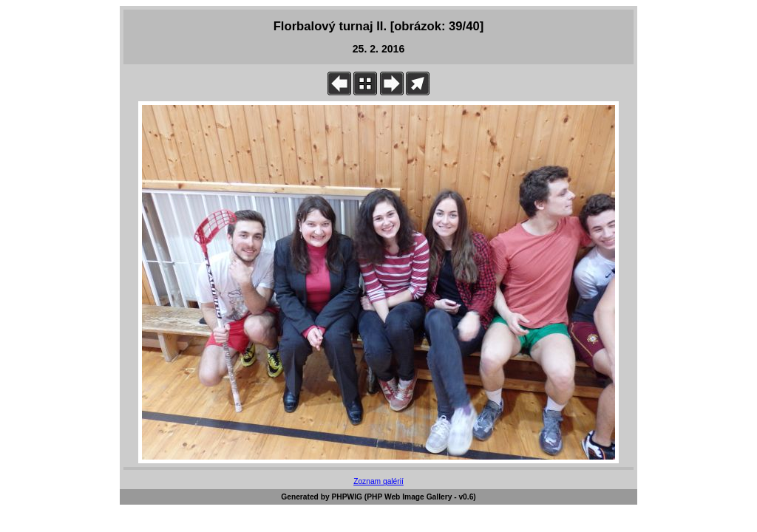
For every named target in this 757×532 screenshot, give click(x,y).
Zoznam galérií (378, 481)
